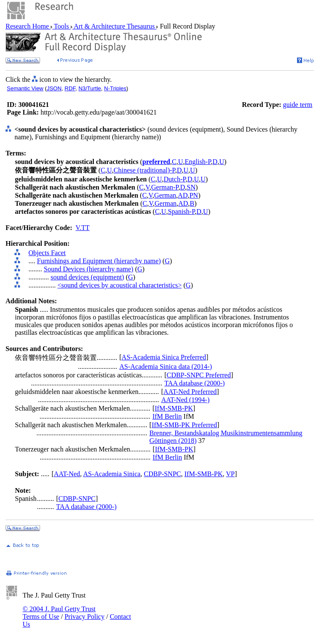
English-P (198, 162)
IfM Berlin (167, 416)
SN (191, 187)
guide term (298, 105)
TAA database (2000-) (195, 383)
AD (183, 195)
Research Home (28, 26)
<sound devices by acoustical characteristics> (120, 285)
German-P (165, 187)
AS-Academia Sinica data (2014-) (166, 367)
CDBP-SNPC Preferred (199, 375)
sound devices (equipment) (87, 277)
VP (230, 474)
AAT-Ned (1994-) (185, 400)
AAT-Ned (67, 474)
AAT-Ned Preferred (190, 392)
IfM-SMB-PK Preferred (184, 425)
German (165, 195)
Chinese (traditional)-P (144, 170)
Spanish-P (181, 211)
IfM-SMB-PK (174, 408)
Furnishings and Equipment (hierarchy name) (99, 261)
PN (193, 195)
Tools (62, 26)
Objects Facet (47, 253)
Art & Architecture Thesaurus (114, 26)
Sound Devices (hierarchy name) (89, 269)
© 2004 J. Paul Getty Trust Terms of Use (59, 613)
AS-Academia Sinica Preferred (164, 357)
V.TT (82, 228)
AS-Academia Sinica (112, 474)
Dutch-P (175, 179)
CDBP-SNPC (163, 474)
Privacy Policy (84, 617)
